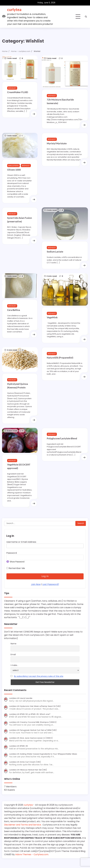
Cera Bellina (14, 313)
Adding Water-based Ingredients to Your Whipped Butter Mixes (49, 761)
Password (12, 560)
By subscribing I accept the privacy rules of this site (39, 683)
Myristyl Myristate (56, 144)
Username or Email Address (21, 549)
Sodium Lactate (54, 256)
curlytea (14, 10)
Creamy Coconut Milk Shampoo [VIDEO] (39, 729)
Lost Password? (51, 591)
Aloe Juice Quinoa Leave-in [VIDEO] (37, 745)
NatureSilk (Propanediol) (59, 363)
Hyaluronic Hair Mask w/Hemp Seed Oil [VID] (41, 713)
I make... (14, 672)
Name (13, 650)
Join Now (36, 591)
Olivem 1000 (14, 170)
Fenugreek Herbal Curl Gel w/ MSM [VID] (39, 737)
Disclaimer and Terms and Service (23, 832)
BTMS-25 (24, 753)
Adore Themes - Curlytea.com (32, 861)
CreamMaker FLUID (18, 91)
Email (13, 661)
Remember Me (16, 575)
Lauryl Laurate (27, 705)
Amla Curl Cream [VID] (31, 769)
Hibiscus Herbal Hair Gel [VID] (34, 777)
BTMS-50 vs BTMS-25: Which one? (36, 721)
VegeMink (52, 322)
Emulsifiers (13, 166)
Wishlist (12, 87)
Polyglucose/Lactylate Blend (61, 443)
